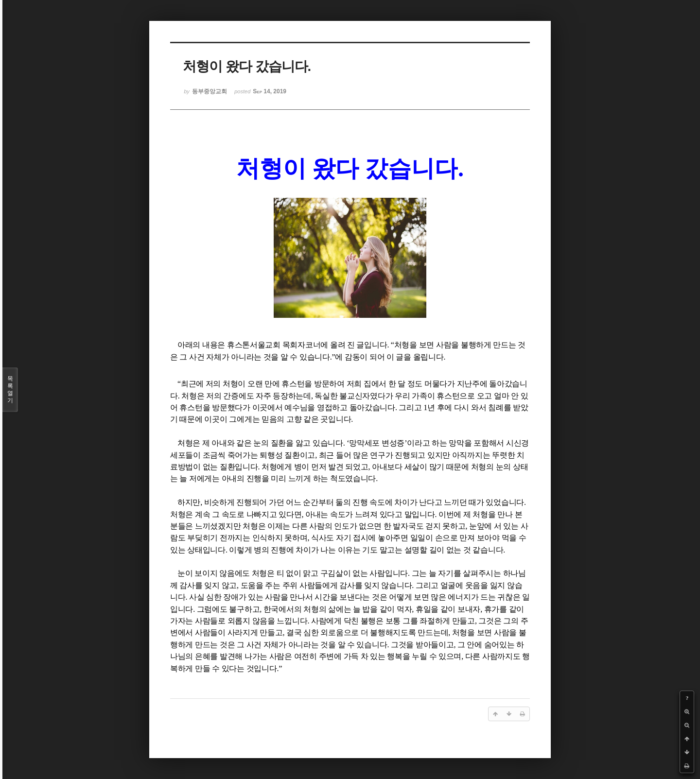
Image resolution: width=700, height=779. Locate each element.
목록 (10, 390)
